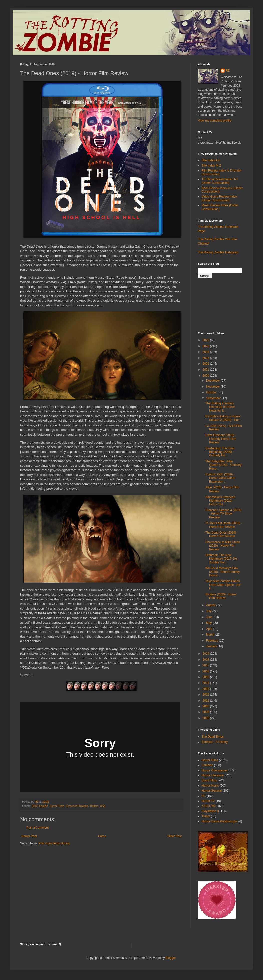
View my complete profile (215, 121)
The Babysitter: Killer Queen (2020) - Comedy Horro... (223, 465)
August (211, 605)
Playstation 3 (210, 811)
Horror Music (210, 786)
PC (204, 796)
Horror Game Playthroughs (220, 821)
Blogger (171, 958)
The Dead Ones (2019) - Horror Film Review (222, 534)
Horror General (212, 791)
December (214, 381)
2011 (206, 701)
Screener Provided (77, 806)
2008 (206, 718)
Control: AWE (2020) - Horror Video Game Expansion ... (220, 478)
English (43, 806)
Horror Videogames (215, 770)
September (214, 398)
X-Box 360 (209, 806)
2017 (206, 665)
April (210, 629)
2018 (206, 660)
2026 (206, 340)
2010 (206, 706)
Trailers (94, 806)
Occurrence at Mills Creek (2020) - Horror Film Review (223, 546)
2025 (206, 346)
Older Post (174, 836)
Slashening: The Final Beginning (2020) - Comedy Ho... (220, 452)
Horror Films (57, 806)
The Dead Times (213, 737)
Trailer (206, 816)
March (211, 635)
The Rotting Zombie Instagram (218, 252)
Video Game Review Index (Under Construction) (219, 198)
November (214, 387)
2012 (206, 695)
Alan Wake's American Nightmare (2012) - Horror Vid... (220, 501)
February (213, 641)
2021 (206, 370)
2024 (206, 352)
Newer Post (29, 836)
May (209, 623)
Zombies (207, 765)
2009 (206, 712)
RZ (228, 71)
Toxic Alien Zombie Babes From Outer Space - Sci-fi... (224, 585)
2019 (35, 806)
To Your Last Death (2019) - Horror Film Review (224, 525)
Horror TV (208, 801)
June (210, 617)
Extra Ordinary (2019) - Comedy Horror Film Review (221, 439)
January (212, 646)
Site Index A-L (211, 160)
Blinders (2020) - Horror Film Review (221, 596)
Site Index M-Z (211, 166)
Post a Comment (37, 828)
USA (103, 806)
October (212, 392)
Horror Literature (213, 775)
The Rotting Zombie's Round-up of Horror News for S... (220, 407)
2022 (206, 364)
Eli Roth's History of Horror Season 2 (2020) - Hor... (223, 418)
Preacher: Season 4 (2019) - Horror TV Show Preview (223, 514)
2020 (206, 376)
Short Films (209, 780)
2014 (206, 683)
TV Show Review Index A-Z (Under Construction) (220, 181)
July (209, 611)
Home (102, 836)
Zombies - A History (215, 742)
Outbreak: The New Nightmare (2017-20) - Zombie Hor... (222, 559)
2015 (206, 677)
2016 (206, 671)
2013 (206, 689)
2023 (206, 358)
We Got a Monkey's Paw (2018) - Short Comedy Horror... (223, 572)
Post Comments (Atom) (54, 843)
